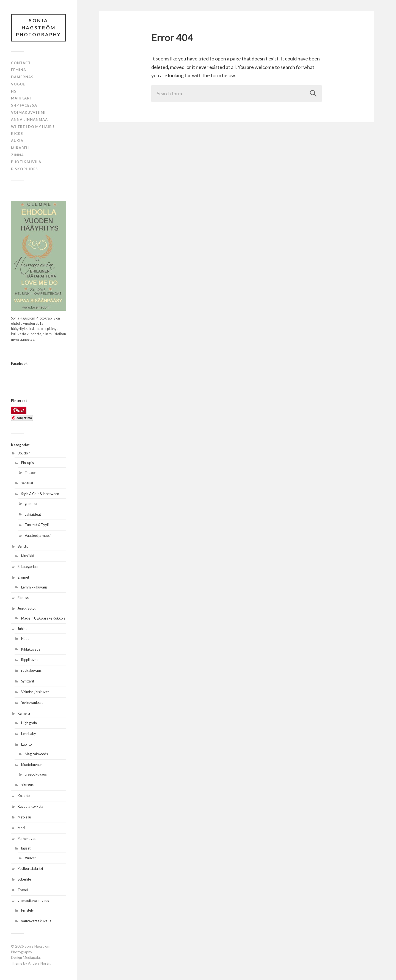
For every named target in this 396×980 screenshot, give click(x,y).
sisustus (27, 785)
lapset (26, 848)
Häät (25, 638)
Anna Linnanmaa (29, 120)
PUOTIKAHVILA (26, 162)
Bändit (23, 546)
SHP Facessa (24, 105)
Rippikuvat (29, 660)
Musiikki (28, 556)
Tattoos (31, 473)
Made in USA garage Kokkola (43, 618)
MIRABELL (21, 148)
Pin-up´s (28, 463)
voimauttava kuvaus (33, 901)
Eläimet (23, 577)
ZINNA (17, 155)
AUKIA (17, 141)
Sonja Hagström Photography (38, 27)
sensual (27, 483)
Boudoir (24, 453)
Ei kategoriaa (28, 567)
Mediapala (31, 957)
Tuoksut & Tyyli (37, 525)
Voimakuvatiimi (28, 112)
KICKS (17, 134)
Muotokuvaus (32, 765)
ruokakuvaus (31, 670)
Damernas (22, 77)
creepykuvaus (36, 774)
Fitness (23, 598)
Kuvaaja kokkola (30, 806)
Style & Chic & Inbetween (40, 494)
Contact (21, 63)
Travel (23, 890)
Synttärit (28, 681)
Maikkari (21, 98)
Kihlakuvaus (31, 649)
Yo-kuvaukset (32, 703)
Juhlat (22, 629)
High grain (29, 723)
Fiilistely (28, 910)
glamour (31, 504)
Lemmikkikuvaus (34, 587)
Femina (19, 70)
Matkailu (24, 817)
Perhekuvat (27, 839)
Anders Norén (39, 963)
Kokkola (24, 796)
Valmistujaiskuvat (35, 692)
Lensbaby (29, 734)
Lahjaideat (33, 514)
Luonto (26, 744)
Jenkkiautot (27, 608)
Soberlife (24, 879)
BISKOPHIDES (24, 169)
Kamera (24, 713)
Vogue (18, 84)
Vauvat (30, 858)
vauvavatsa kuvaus (36, 921)
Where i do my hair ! (33, 127)
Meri (21, 828)
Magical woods (36, 754)
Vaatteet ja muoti (38, 535)
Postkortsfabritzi (30, 868)
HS (14, 91)
